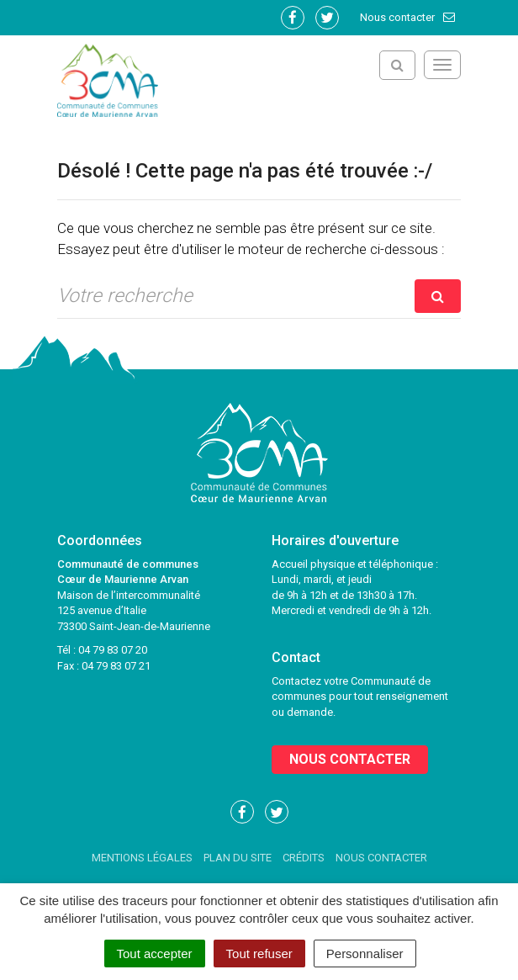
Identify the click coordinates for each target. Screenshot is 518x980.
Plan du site (238, 858)
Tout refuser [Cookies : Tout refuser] (259, 954)
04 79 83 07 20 (113, 650)
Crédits (304, 858)
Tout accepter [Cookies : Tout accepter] (155, 954)
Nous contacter (408, 17)
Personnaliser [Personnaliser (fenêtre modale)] (365, 954)
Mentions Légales (142, 858)
